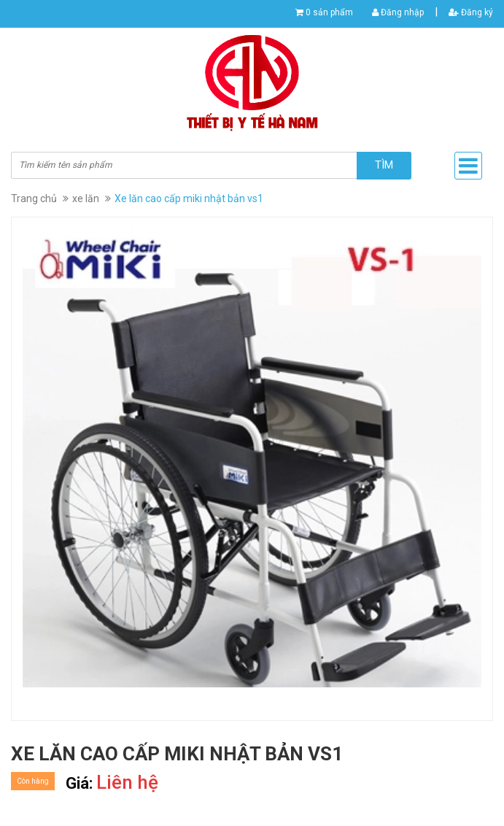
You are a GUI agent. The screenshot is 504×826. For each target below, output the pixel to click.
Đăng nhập (398, 12)
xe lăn (86, 198)
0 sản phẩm (329, 12)
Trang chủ (34, 198)
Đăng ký (471, 12)
